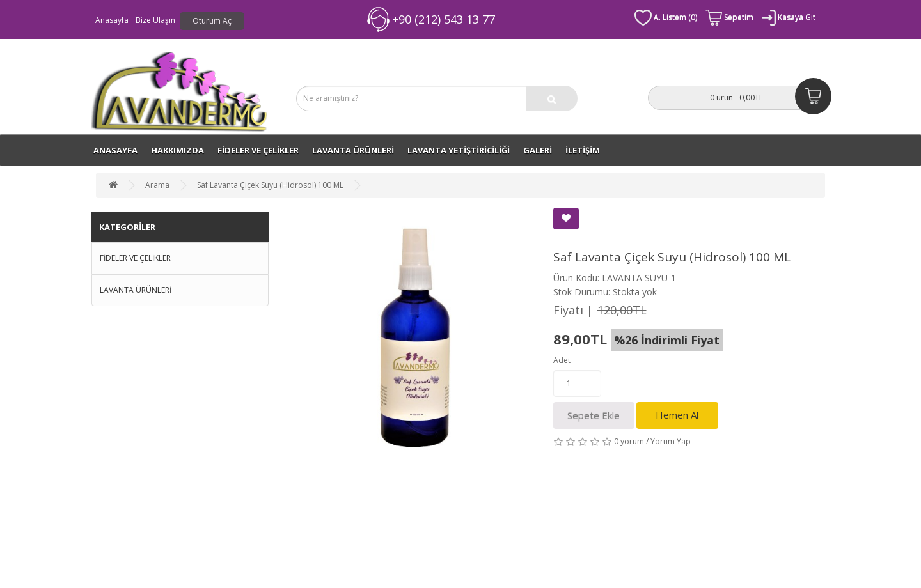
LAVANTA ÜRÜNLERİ (353, 150)
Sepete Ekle (594, 415)
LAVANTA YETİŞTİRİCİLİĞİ (459, 150)
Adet (562, 360)
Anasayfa (112, 20)
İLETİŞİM (583, 150)
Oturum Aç (212, 21)
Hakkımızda (177, 150)
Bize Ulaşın (155, 20)
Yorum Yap (671, 441)
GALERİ (538, 150)
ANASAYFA (115, 150)
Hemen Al (677, 415)
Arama (157, 185)
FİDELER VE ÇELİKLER (258, 150)
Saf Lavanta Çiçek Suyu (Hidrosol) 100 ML (270, 185)
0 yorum (629, 441)
